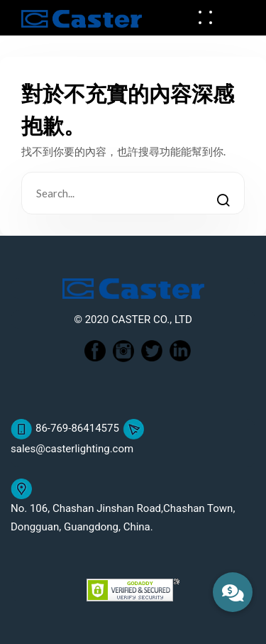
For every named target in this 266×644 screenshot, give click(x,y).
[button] (233, 592)
